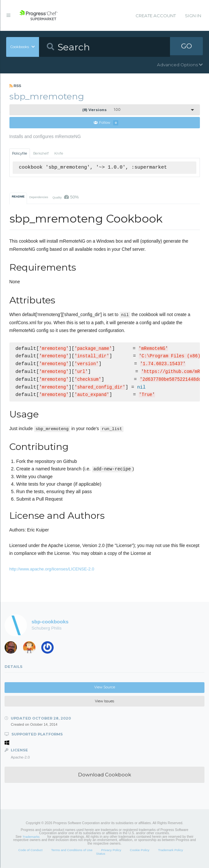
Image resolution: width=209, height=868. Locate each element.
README (18, 197)
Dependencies (39, 198)
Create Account (156, 16)
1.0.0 (101, 110)
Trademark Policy (170, 850)
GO (187, 47)
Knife (59, 153)
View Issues (104, 702)
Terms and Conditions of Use (72, 850)
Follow (106, 123)
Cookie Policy (140, 850)
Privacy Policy (111, 850)
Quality (65, 197)
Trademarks (31, 837)
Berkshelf (41, 153)
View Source (105, 688)
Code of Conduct (30, 850)
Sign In (193, 16)
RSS (15, 86)
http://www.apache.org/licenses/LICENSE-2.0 (52, 569)
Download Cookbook (104, 775)
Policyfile (20, 153)
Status (101, 854)
